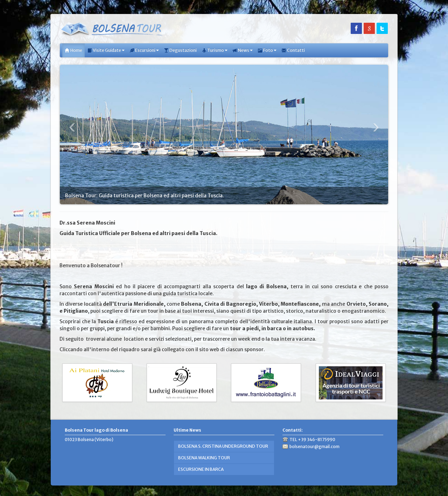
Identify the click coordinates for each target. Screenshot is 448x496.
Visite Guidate (106, 50)
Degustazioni (180, 50)
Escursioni (144, 50)
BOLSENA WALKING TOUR (204, 458)
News (243, 50)
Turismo (215, 50)
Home (73, 50)
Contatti (293, 50)
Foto (267, 50)
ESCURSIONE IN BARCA (201, 469)
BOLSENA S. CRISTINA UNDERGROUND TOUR (223, 446)
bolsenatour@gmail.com (314, 447)
